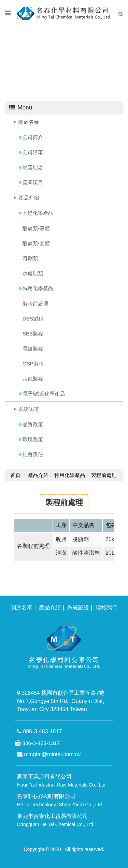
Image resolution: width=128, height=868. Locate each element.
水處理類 (33, 273)
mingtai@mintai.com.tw (49, 754)
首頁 (15, 475)
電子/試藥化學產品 (44, 394)
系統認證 (29, 409)
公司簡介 (33, 137)
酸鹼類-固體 (36, 243)
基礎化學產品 (38, 213)
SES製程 (33, 334)
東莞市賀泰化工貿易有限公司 (56, 820)
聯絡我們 (106, 607)
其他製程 (33, 379)
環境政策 (33, 439)
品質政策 (33, 424)
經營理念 (33, 167)
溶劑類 (30, 258)
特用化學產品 (38, 288)
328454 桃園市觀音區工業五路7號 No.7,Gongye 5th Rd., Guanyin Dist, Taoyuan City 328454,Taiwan (61, 701)
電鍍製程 (33, 349)
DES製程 (33, 319)
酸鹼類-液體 (36, 228)
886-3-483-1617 (39, 731)
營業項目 (33, 182)
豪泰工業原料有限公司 (62, 781)
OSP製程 (33, 364)
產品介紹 (29, 198)
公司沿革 (33, 152)
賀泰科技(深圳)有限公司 (60, 800)
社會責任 (33, 454)
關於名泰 (29, 122)
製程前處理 (35, 304)
